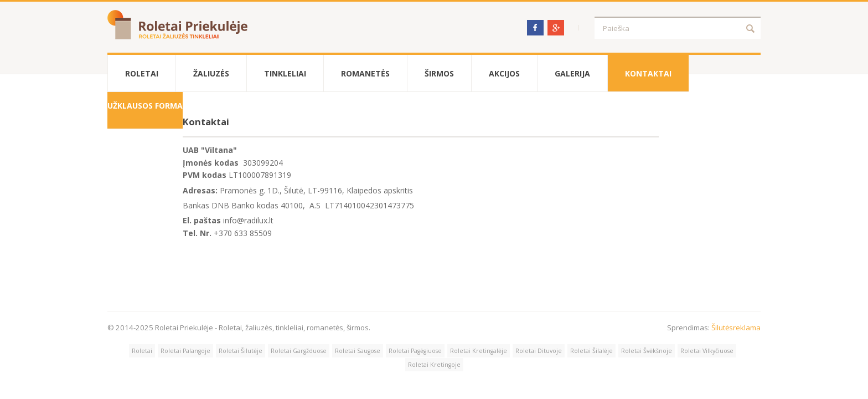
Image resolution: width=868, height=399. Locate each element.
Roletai (142, 73)
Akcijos (504, 73)
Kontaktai (648, 73)
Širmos (439, 73)
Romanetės (365, 73)
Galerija (572, 73)
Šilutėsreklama (736, 328)
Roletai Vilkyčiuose (707, 351)
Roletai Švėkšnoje (647, 351)
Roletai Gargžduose (299, 351)
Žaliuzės (211, 73)
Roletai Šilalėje (591, 351)
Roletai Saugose (358, 351)
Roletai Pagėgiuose (415, 351)
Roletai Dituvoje (539, 351)
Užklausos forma (145, 106)
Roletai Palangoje (185, 351)
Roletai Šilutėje (241, 351)
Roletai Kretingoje (434, 365)
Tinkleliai (285, 73)
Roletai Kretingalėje (479, 351)
